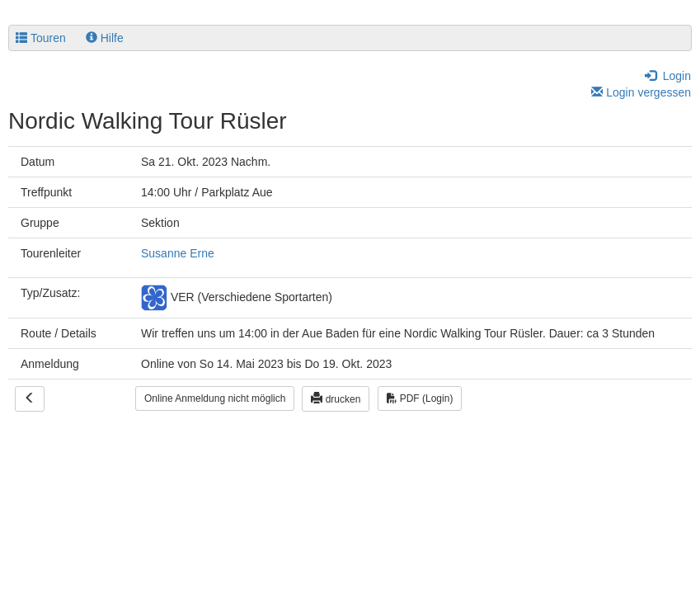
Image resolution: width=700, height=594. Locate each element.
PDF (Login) (420, 398)
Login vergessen (641, 92)
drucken (336, 398)
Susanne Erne (178, 253)
